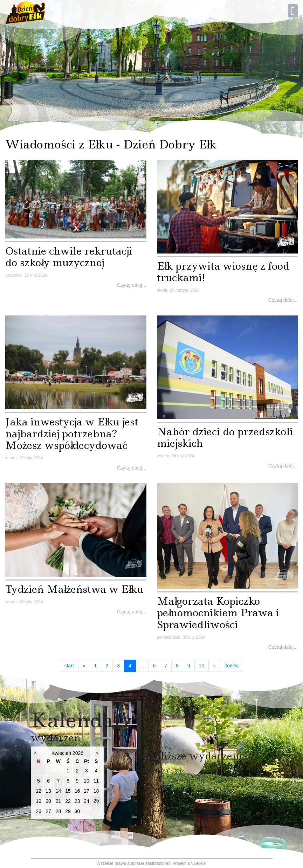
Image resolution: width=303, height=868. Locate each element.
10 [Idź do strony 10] (202, 666)
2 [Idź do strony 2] (107, 666)
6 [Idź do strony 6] (154, 666)
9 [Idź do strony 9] (189, 666)
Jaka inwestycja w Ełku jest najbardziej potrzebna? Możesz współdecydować (72, 433)
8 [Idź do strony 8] (177, 666)
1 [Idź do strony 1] (96, 666)
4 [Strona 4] (132, 665)
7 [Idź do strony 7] (166, 666)
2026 (78, 753)
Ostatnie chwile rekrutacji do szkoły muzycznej (69, 257)
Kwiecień (61, 753)
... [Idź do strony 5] (142, 666)
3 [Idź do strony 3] (118, 666)
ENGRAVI (197, 863)
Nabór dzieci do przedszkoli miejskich (225, 438)
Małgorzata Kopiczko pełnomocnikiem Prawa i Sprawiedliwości (218, 613)
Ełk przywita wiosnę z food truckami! (223, 272)
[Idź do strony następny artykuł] (214, 666)
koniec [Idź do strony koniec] (232, 666)
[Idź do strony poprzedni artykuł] (84, 666)
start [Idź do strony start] (69, 666)
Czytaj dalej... (131, 285)
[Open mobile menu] (293, 11)
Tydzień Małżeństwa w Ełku (74, 589)
